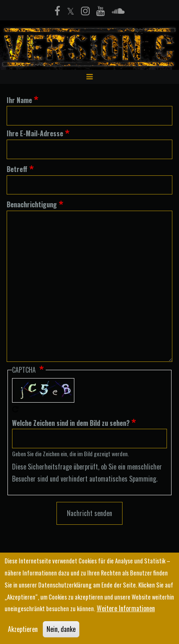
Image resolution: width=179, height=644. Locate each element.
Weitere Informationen (126, 610)
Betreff (17, 169)
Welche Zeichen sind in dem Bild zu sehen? (71, 423)
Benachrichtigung (32, 204)
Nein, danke (61, 630)
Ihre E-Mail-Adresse (35, 133)
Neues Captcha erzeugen (15, 409)
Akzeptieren (23, 630)
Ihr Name (19, 100)
